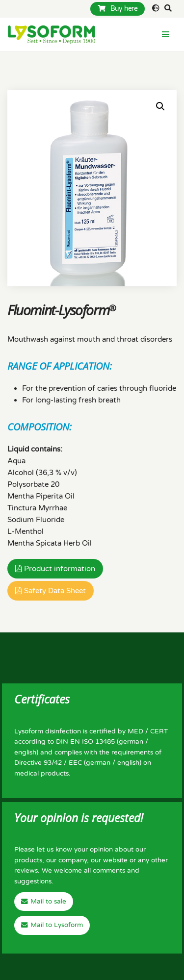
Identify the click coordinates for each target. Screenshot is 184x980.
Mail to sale (48, 902)
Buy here (118, 9)
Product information (60, 569)
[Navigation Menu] (166, 34)
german (131, 742)
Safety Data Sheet (55, 591)
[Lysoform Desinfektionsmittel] (52, 34)
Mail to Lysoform (57, 925)
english (25, 753)
